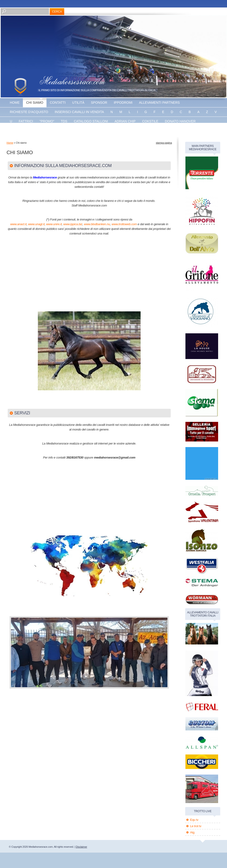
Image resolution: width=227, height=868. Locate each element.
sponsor (99, 103)
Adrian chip (125, 121)
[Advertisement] (64, 276)
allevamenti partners (159, 103)
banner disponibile (106, 131)
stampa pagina (164, 143)
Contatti (58, 103)
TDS (64, 121)
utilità (78, 103)
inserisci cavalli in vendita (79, 112)
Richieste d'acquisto (29, 112)
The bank (55, 131)
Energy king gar (25, 131)
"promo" (47, 121)
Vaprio (76, 131)
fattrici (26, 121)
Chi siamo (35, 103)
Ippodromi (123, 103)
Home (15, 103)
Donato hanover (180, 121)
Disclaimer (81, 847)
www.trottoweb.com (124, 224)
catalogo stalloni (91, 121)
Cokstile (150, 121)
